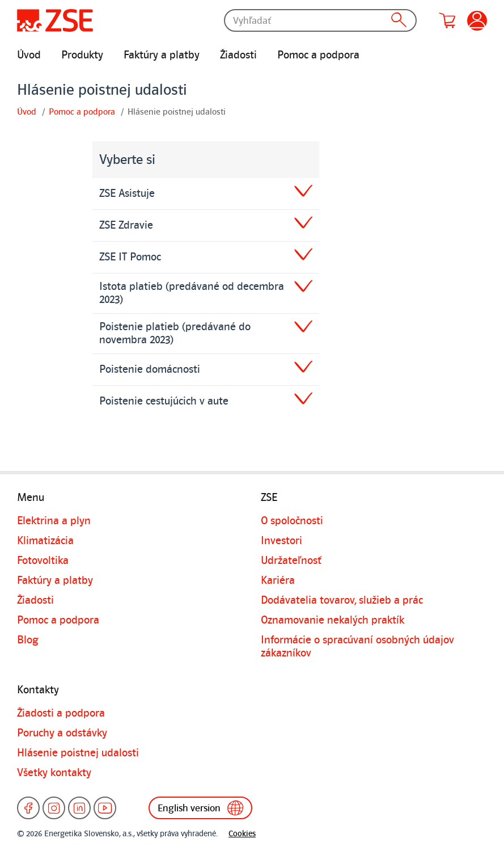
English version (203, 808)
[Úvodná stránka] (55, 20)
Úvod (29, 55)
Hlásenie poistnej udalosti (78, 753)
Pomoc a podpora (318, 55)
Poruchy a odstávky (62, 733)
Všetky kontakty (54, 773)
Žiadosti (238, 55)
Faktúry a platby (162, 55)
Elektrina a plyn (54, 521)
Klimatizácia (45, 541)
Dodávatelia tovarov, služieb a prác (342, 600)
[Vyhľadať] (320, 20)
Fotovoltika (43, 561)
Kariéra (278, 580)
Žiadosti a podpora (61, 713)
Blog (28, 640)
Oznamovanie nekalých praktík (333, 620)
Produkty (82, 55)
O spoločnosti (292, 521)
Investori (281, 541)
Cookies (242, 834)
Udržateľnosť (291, 561)
